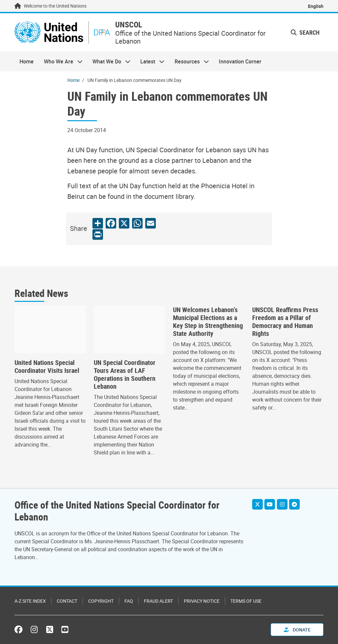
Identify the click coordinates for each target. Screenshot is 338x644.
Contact (67, 601)
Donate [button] (297, 630)
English (316, 6)
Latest (150, 61)
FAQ (129, 601)
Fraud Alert (158, 601)
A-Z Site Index (30, 601)
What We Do (109, 61)
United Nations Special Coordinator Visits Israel (47, 367)
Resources (189, 61)
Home (27, 61)
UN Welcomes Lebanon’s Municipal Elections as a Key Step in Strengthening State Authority (208, 322)
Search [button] (305, 32)
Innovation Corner (240, 61)
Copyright (101, 601)
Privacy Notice (202, 601)
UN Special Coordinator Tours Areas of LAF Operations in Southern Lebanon (125, 375)
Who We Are (60, 61)
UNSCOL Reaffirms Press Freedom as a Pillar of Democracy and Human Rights (285, 322)
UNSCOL (129, 25)
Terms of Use (246, 601)
